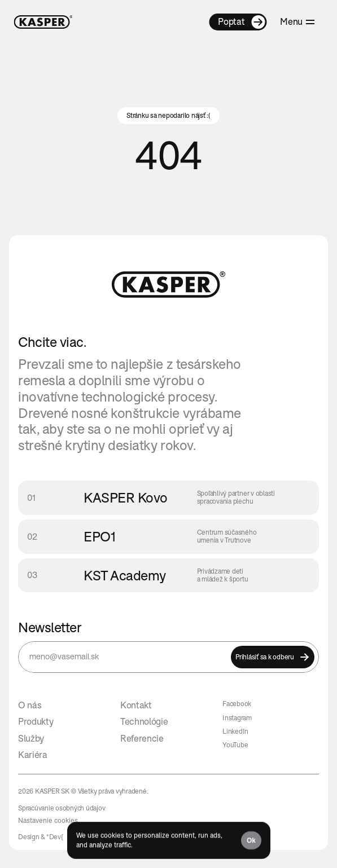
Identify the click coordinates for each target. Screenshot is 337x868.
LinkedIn (235, 731)
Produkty (36, 721)
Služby (31, 738)
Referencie (142, 738)
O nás (30, 705)
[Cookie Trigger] (48, 821)
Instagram (237, 718)
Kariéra (33, 755)
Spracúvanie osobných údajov (62, 808)
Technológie (144, 721)
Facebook (237, 704)
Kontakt (136, 705)
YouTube (235, 745)
